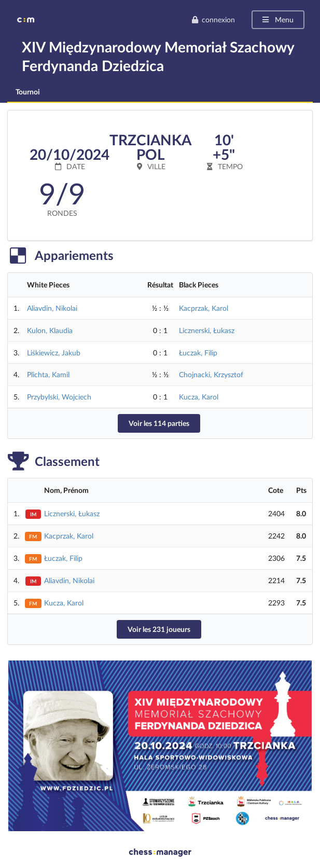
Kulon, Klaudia (50, 330)
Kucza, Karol (199, 397)
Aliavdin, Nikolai (52, 308)
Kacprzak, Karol (204, 308)
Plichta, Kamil (48, 374)
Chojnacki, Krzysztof (211, 374)
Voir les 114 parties (159, 423)
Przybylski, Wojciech (59, 397)
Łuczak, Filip (198, 353)
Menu (277, 19)
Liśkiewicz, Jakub (54, 353)
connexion (213, 19)
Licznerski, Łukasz (207, 330)
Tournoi (28, 92)
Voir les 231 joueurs (159, 629)
